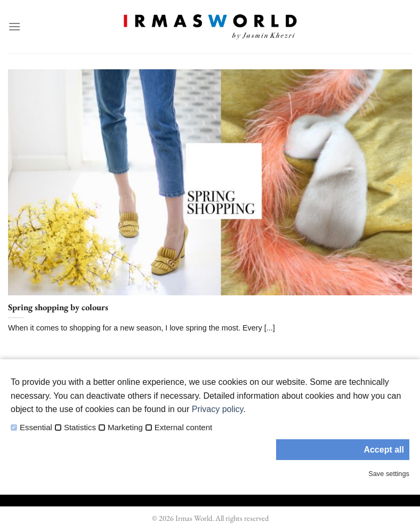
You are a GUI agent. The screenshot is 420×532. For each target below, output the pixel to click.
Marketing (125, 428)
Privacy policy (218, 409)
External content (183, 428)
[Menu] (14, 26)
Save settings (389, 474)
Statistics (80, 428)
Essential (36, 428)
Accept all (384, 450)
